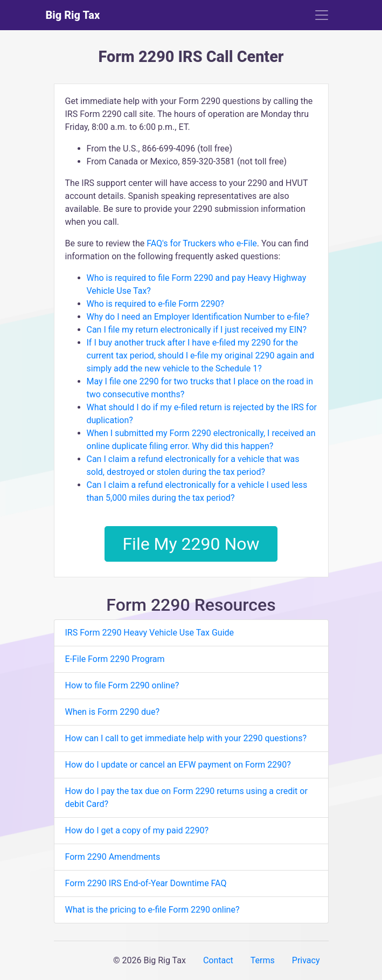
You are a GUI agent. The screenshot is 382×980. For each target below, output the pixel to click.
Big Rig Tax (73, 15)
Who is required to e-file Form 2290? (156, 304)
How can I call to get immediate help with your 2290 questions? (186, 738)
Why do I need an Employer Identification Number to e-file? (198, 317)
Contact (218, 960)
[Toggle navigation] (322, 15)
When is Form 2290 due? (112, 712)
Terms (263, 960)
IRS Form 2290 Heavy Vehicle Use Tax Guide (150, 633)
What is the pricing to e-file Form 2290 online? (152, 910)
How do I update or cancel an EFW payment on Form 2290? (178, 765)
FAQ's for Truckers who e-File (202, 243)
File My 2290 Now (191, 544)
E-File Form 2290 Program (115, 659)
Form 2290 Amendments (113, 857)
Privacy (306, 960)
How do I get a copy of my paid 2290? (137, 830)
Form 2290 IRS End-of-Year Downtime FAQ (146, 883)
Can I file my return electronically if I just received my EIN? (197, 330)
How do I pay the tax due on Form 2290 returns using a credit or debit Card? (186, 798)
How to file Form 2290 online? (122, 685)
